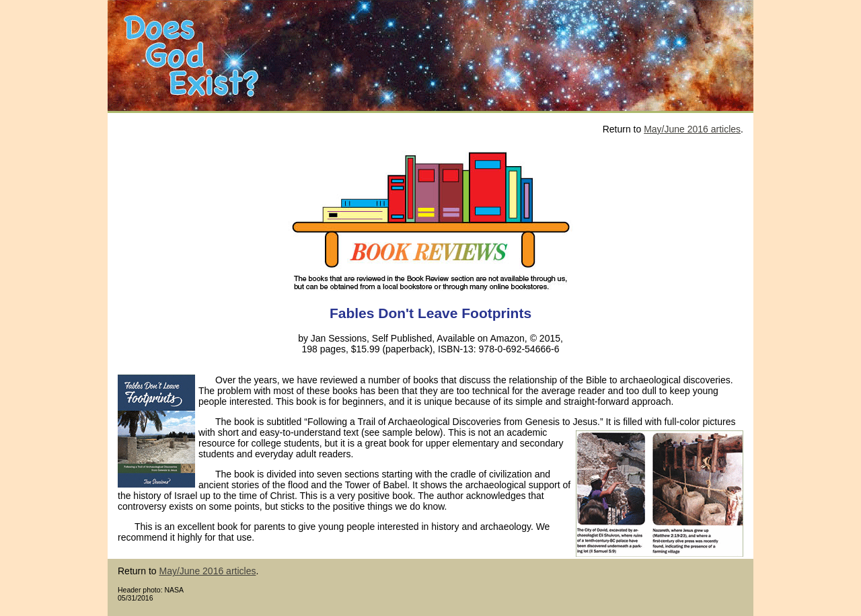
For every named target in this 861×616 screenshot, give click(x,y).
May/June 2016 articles (692, 129)
